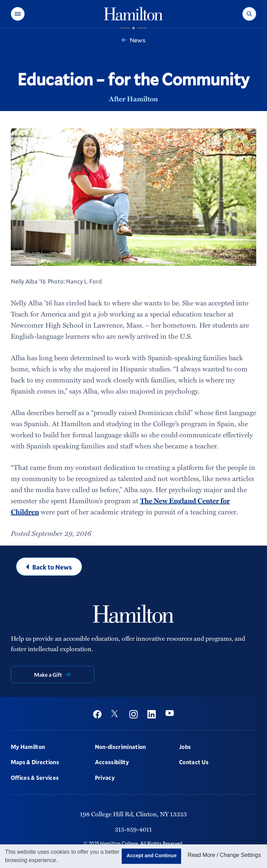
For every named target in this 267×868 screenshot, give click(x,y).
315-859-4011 (133, 829)
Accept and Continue (152, 856)
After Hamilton (133, 99)
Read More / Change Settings (224, 855)
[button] (18, 14)
